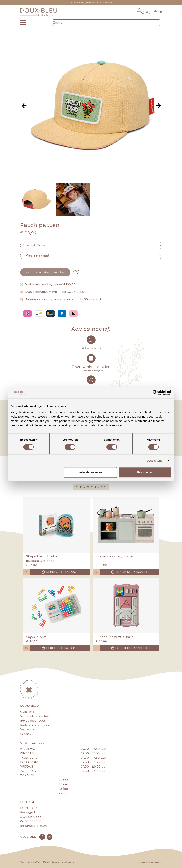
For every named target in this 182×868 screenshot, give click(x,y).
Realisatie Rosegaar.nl (150, 862)
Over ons (27, 712)
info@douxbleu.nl (34, 826)
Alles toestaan (145, 472)
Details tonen (155, 461)
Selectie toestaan (90, 472)
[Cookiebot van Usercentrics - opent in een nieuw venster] (155, 393)
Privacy (26, 734)
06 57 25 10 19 (31, 821)
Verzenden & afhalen (36, 716)
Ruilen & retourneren (37, 725)
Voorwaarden (30, 730)
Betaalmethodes (33, 721)
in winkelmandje (45, 272)
